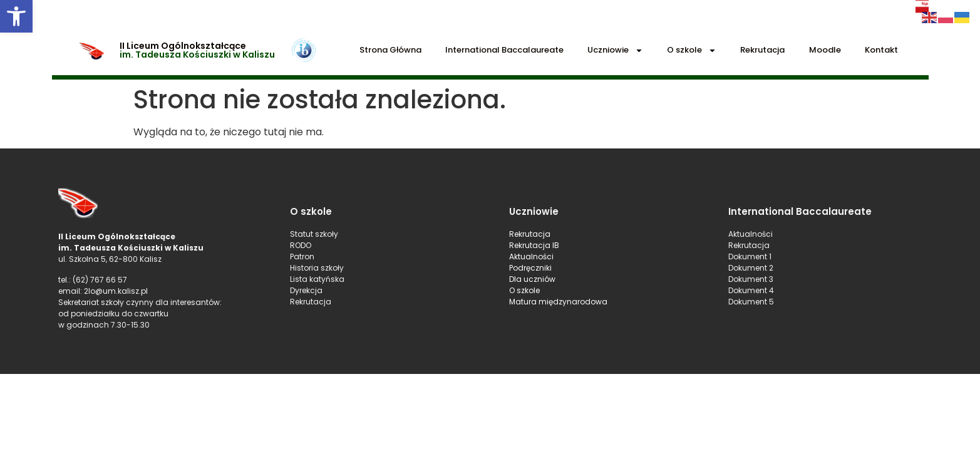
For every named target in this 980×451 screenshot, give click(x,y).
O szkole (692, 50)
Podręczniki (530, 268)
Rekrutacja (762, 50)
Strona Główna (390, 50)
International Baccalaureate (504, 50)
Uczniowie (615, 50)
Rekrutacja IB (534, 245)
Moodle (825, 50)
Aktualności (531, 257)
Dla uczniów (533, 279)
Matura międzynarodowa (558, 302)
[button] (16, 16)
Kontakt (881, 50)
